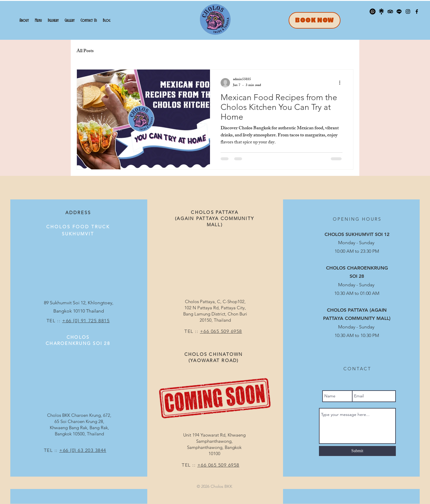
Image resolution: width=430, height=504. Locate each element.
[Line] (399, 11)
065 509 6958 (226, 331)
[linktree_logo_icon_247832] (381, 11)
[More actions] (342, 83)
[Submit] (357, 451)
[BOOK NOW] (315, 20)
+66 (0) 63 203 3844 (83, 450)
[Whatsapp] (373, 11)
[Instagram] (408, 11)
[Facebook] (417, 11)
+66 (205, 331)
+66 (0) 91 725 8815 (86, 321)
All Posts (85, 52)
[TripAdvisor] (390, 11)
